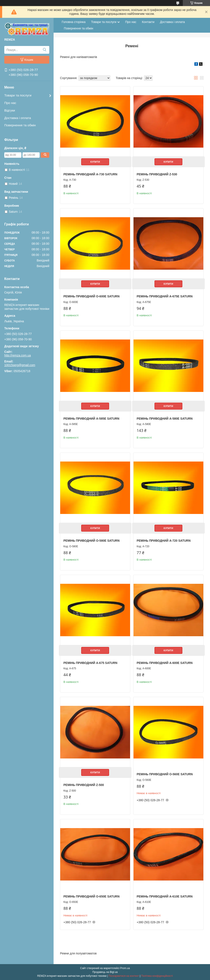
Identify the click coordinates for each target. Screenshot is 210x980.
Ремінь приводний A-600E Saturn (165, 663)
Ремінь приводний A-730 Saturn (90, 174)
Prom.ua (125, 968)
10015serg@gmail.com (20, 365)
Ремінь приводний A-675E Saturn (165, 296)
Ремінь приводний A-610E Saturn (165, 896)
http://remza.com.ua (18, 355)
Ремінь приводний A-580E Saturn (165, 419)
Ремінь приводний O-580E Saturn (91, 541)
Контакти (148, 22)
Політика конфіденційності (157, 976)
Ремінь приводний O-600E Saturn (91, 296)
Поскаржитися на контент (124, 976)
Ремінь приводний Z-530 (157, 174)
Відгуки (10, 110)
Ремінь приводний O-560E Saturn (165, 774)
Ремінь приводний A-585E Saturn (91, 419)
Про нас (10, 103)
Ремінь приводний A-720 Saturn (164, 541)
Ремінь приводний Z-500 (84, 785)
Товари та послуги (18, 95)
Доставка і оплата (18, 118)
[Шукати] (44, 50)
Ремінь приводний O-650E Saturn (91, 896)
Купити (95, 162)
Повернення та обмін (20, 125)
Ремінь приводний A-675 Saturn (90, 663)
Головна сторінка (74, 22)
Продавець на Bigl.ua (105, 972)
